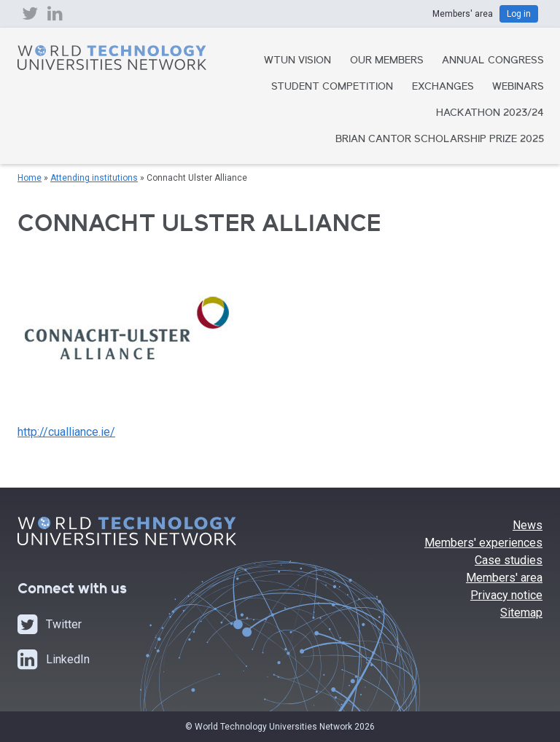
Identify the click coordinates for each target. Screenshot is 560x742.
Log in (519, 14)
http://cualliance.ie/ (66, 432)
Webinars (518, 87)
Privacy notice (506, 595)
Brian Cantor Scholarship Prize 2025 (440, 140)
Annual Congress (493, 61)
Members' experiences (483, 543)
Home (30, 178)
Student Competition (332, 87)
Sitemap (521, 613)
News (528, 525)
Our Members (387, 61)
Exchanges (443, 87)
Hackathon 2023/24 (490, 114)
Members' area (504, 578)
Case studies (509, 560)
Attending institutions (94, 178)
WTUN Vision (297, 61)
